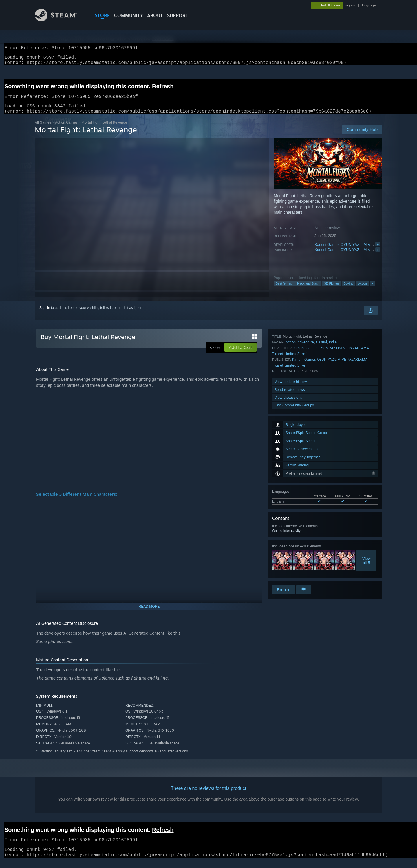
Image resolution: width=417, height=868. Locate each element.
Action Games (66, 129)
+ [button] (372, 290)
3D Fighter (331, 290)
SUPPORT (178, 15)
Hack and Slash (308, 290)
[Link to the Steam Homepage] (60, 20)
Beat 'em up (284, 290)
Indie (333, 513)
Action (362, 290)
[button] (240, 354)
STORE (102, 15)
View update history (291, 553)
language (369, 5)
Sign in (45, 315)
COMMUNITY (129, 15)
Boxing (349, 290)
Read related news (290, 561)
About (155, 15)
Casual (321, 513)
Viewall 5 (366, 480)
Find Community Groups (294, 576)
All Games (43, 129)
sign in (350, 5)
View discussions (288, 568)
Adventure (306, 513)
